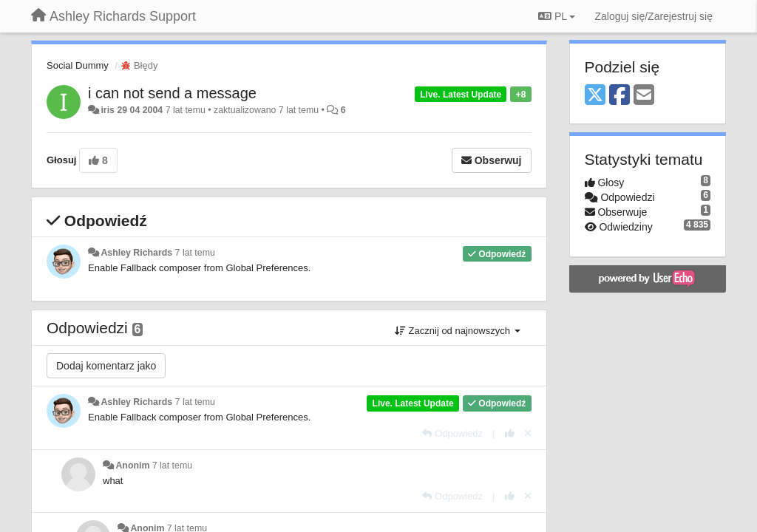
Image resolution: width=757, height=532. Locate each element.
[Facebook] (619, 96)
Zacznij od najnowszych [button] (458, 331)
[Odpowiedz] (452, 433)
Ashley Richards (136, 253)
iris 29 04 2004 (132, 110)
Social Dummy (78, 65)
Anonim (132, 465)
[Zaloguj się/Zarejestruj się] (654, 16)
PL (557, 16)
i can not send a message (172, 93)
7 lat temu (195, 253)
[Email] (644, 96)
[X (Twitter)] (595, 96)
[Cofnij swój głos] (528, 433)
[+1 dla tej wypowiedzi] (510, 433)
